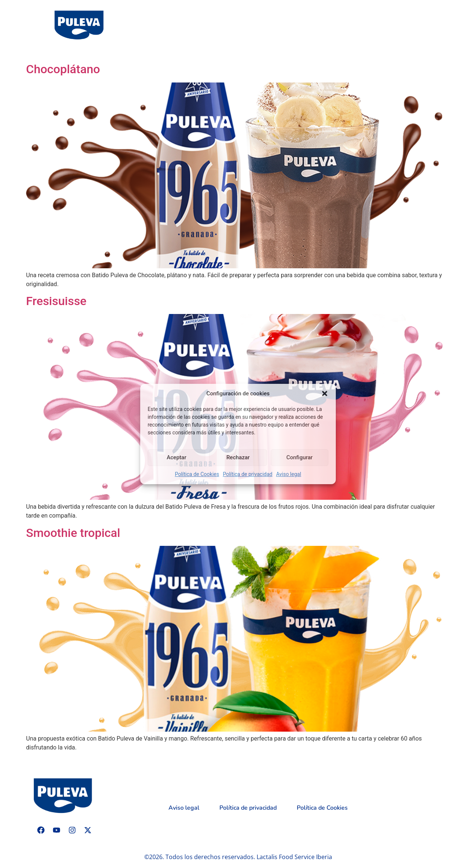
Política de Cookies (197, 474)
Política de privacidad (247, 474)
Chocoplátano (63, 69)
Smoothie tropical (73, 533)
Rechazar (238, 457)
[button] (325, 393)
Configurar (300, 457)
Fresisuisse (56, 301)
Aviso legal (288, 474)
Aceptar (176, 457)
